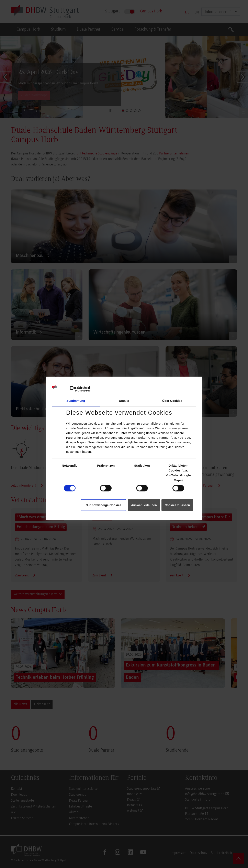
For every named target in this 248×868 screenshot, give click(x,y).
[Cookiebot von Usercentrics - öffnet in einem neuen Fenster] (73, 389)
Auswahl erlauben (144, 505)
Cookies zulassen (177, 505)
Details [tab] (124, 401)
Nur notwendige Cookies (103, 505)
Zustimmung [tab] (76, 401)
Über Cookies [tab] (172, 401)
